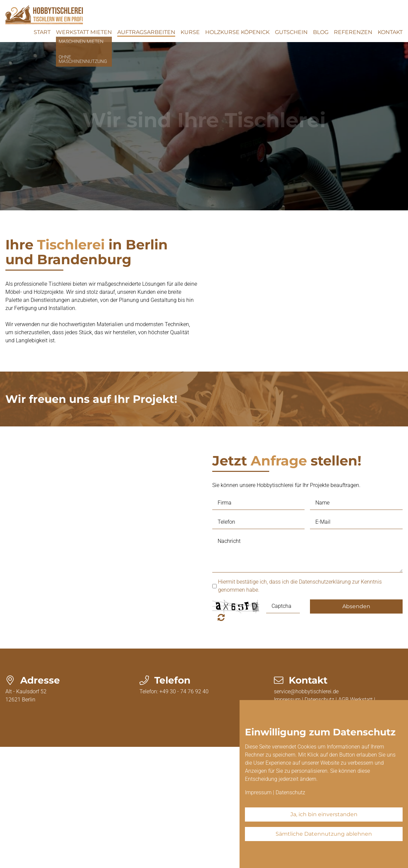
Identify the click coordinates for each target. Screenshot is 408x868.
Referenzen (353, 32)
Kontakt (390, 32)
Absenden (356, 606)
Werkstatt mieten (84, 32)
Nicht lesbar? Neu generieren (221, 617)
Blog (321, 32)
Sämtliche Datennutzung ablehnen (324, 834)
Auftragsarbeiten (146, 32)
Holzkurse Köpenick (237, 32)
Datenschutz (290, 792)
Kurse (190, 32)
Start (42, 32)
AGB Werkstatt (355, 700)
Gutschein (291, 32)
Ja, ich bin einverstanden (324, 814)
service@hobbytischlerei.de (306, 691)
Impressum (258, 792)
